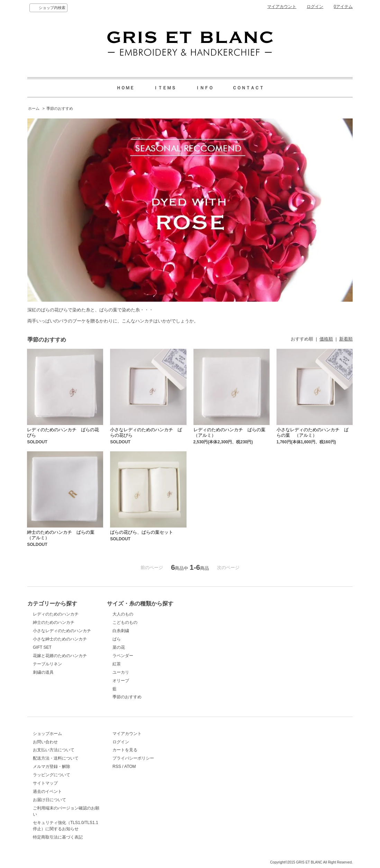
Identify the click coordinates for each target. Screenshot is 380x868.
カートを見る (125, 750)
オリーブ (121, 681)
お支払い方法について (54, 750)
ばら (117, 639)
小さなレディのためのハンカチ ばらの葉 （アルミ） (313, 432)
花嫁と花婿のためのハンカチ (60, 656)
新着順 (346, 339)
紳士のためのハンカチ (54, 622)
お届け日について (49, 800)
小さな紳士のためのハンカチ (60, 639)
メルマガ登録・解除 (52, 767)
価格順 (326, 339)
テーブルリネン (47, 664)
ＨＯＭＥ (125, 88)
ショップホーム (47, 734)
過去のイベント (47, 791)
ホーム (34, 108)
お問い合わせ (45, 742)
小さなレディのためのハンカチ (62, 631)
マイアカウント (282, 7)
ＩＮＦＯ (204, 88)
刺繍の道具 (43, 672)
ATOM (130, 767)
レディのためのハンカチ (56, 614)
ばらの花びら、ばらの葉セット (142, 532)
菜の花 (119, 647)
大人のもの (123, 614)
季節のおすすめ (60, 108)
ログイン (315, 7)
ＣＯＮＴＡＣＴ (248, 88)
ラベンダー (123, 656)
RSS (117, 767)
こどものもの (125, 622)
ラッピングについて (52, 775)
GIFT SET (42, 647)
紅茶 (117, 664)
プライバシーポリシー (133, 758)
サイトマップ (45, 783)
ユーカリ (121, 672)
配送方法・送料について (56, 758)
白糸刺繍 (121, 631)
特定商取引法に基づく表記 (58, 837)
